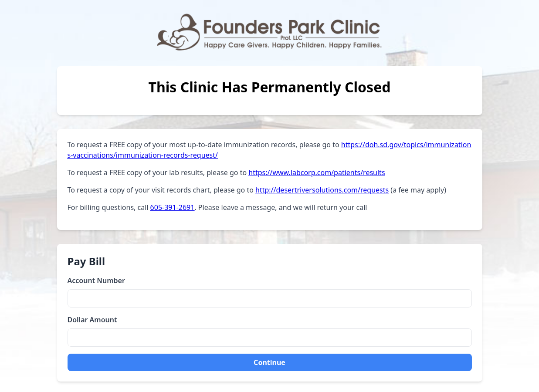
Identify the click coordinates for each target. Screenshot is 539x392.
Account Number (96, 280)
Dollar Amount (92, 320)
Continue (269, 362)
